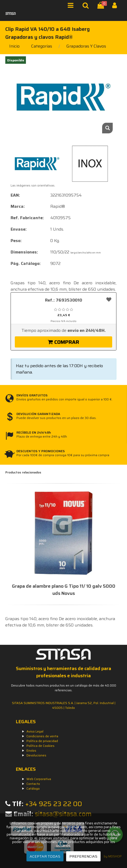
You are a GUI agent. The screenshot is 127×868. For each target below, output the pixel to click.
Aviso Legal (35, 731)
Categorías (42, 46)
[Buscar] (87, 7)
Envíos (31, 750)
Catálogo (33, 788)
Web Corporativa (39, 779)
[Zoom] (107, 128)
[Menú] (72, 7)
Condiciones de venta (42, 736)
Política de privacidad (42, 741)
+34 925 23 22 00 (54, 804)
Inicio (14, 46)
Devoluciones (36, 755)
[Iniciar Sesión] (117, 7)
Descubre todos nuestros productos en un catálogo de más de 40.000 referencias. (64, 688)
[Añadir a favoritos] (109, 299)
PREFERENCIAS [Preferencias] (83, 856)
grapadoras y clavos (86, 46)
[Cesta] (102, 7)
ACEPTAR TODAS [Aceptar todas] (45, 856)
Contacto (33, 784)
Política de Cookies (40, 746)
